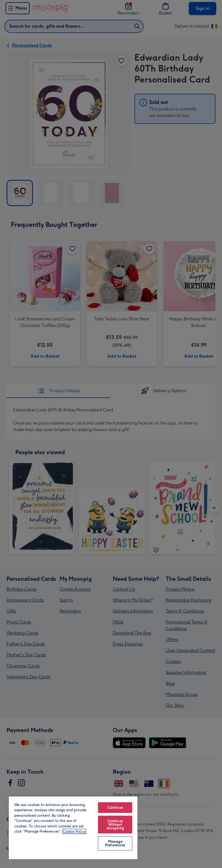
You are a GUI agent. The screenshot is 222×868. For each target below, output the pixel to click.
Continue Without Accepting (115, 825)
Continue (115, 808)
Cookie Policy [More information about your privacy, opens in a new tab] (74, 831)
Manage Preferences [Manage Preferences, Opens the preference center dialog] (115, 843)
